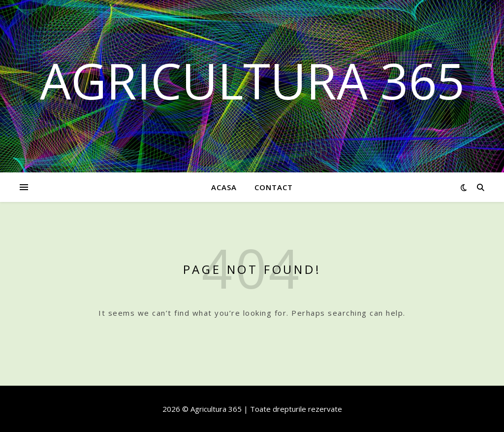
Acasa (224, 187)
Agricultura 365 (252, 80)
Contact (274, 187)
